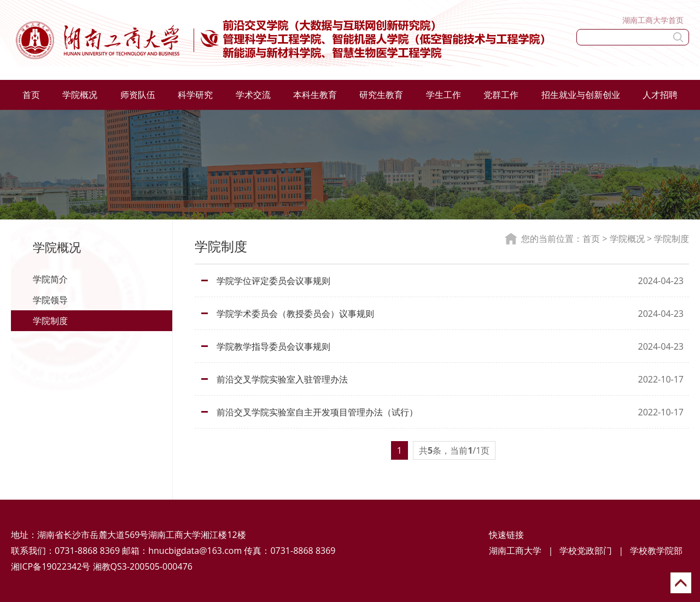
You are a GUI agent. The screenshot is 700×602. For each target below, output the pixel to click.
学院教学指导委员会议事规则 (273, 346)
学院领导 (50, 300)
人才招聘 (660, 95)
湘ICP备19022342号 (51, 566)
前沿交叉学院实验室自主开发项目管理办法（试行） (317, 412)
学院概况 (80, 95)
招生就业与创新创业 (581, 95)
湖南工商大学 (515, 551)
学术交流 (253, 95)
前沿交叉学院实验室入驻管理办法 (282, 379)
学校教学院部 (656, 551)
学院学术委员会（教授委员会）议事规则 (295, 314)
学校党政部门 (586, 551)
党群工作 (501, 95)
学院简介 (50, 279)
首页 (31, 95)
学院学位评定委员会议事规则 (273, 281)
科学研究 (195, 95)
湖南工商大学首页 (653, 20)
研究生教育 (381, 95)
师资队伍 (138, 95)
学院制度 (50, 321)
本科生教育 (315, 95)
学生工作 (444, 95)
